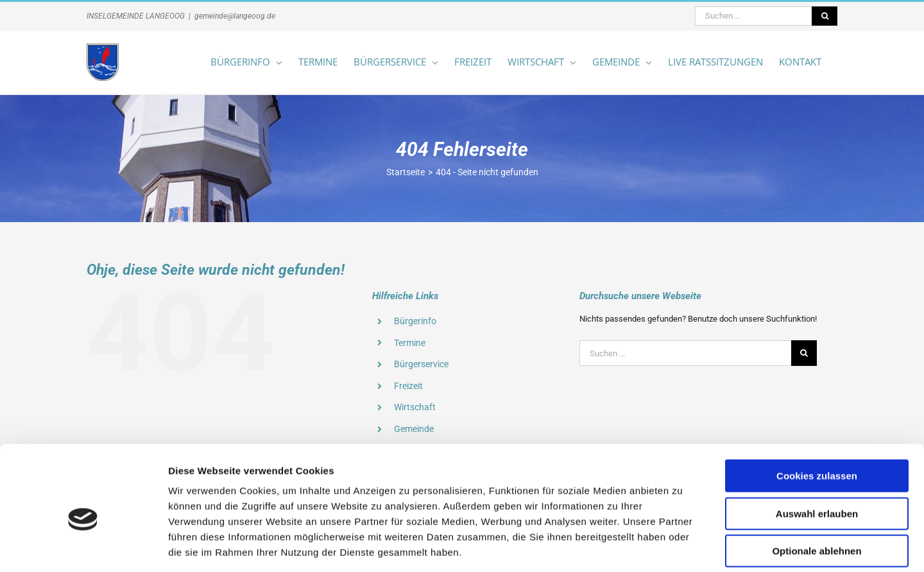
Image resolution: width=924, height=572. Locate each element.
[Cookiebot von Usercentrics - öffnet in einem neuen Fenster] (83, 547)
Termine (410, 343)
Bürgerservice (421, 364)
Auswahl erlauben (817, 453)
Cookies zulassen (817, 415)
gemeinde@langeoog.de (235, 16)
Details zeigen (682, 547)
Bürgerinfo (415, 321)
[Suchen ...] (753, 16)
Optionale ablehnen (817, 490)
